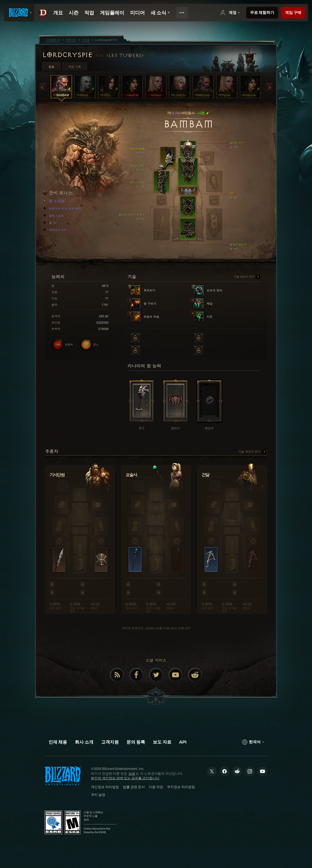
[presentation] (19, 13)
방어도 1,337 (55, 230)
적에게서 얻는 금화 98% (63, 209)
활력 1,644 (54, 216)
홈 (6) (50, 223)
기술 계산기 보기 (247, 277)
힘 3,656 (54, 201)
